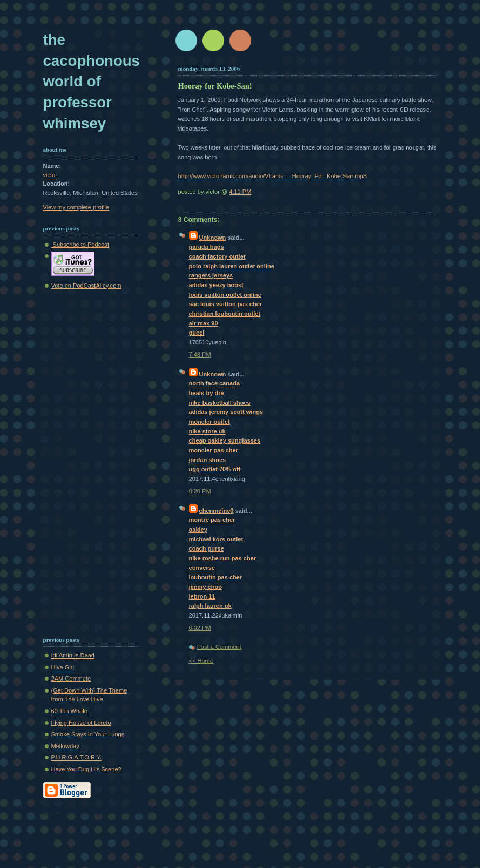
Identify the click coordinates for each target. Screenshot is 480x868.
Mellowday (65, 746)
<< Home (201, 661)
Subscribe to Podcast (80, 245)
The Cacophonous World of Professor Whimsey (92, 82)
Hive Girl (63, 667)
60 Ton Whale (69, 711)
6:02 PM (200, 628)
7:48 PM (200, 355)
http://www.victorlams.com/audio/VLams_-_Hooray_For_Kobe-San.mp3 (272, 176)
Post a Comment (219, 647)
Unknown (213, 238)
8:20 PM (200, 491)
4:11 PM (240, 192)
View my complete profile (76, 207)
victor (50, 175)
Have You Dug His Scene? (86, 769)
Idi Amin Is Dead (73, 655)
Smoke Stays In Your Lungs (88, 734)
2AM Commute (71, 679)
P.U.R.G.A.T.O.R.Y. (77, 757)
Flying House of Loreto (81, 723)
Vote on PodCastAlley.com (86, 286)
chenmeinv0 (217, 511)
